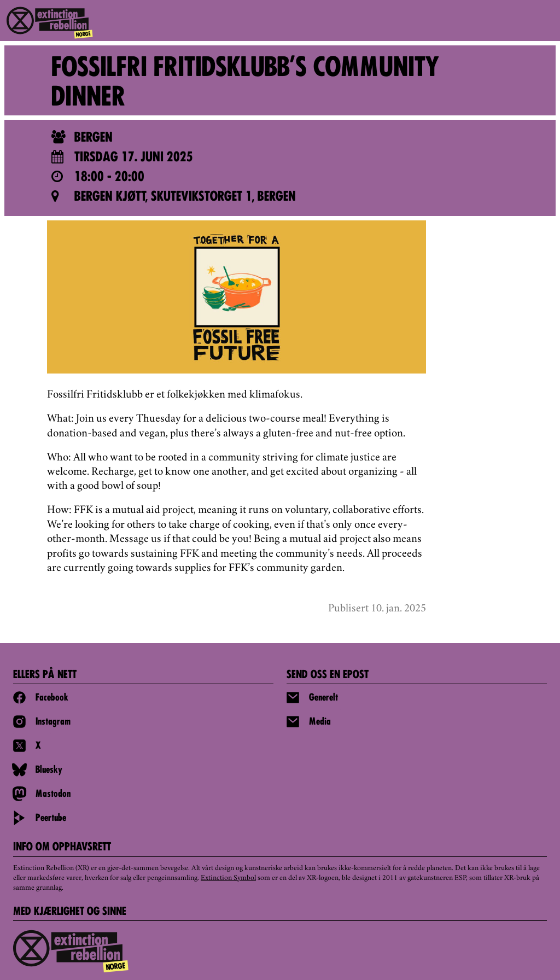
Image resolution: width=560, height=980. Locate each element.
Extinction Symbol (228, 878)
